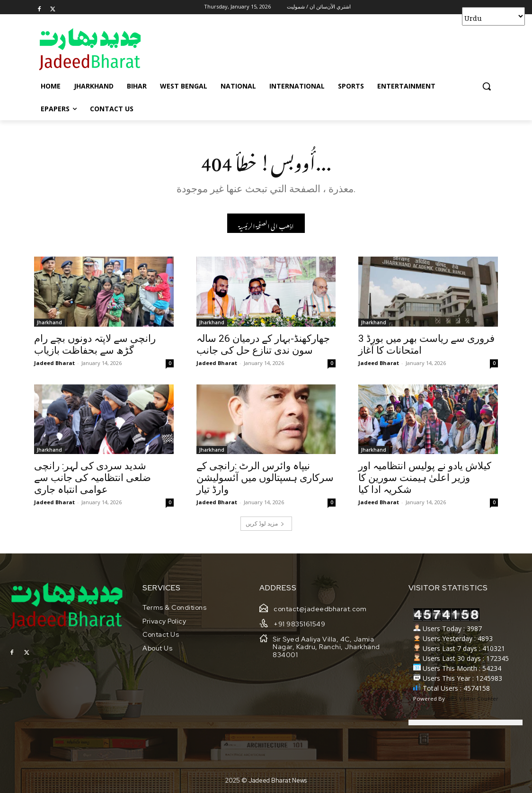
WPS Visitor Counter (472, 699)
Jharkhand (49, 322)
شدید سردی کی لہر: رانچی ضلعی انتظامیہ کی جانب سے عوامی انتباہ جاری (93, 478)
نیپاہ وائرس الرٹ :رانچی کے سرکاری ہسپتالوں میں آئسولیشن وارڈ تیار (265, 478)
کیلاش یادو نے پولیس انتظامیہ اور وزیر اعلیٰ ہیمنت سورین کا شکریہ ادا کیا (425, 478)
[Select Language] (493, 16)
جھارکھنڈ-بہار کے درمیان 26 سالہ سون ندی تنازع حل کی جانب (263, 344)
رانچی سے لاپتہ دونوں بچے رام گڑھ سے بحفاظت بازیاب (95, 344)
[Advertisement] (256, 49)
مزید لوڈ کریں (265, 524)
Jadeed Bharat (54, 363)
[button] (487, 86)
